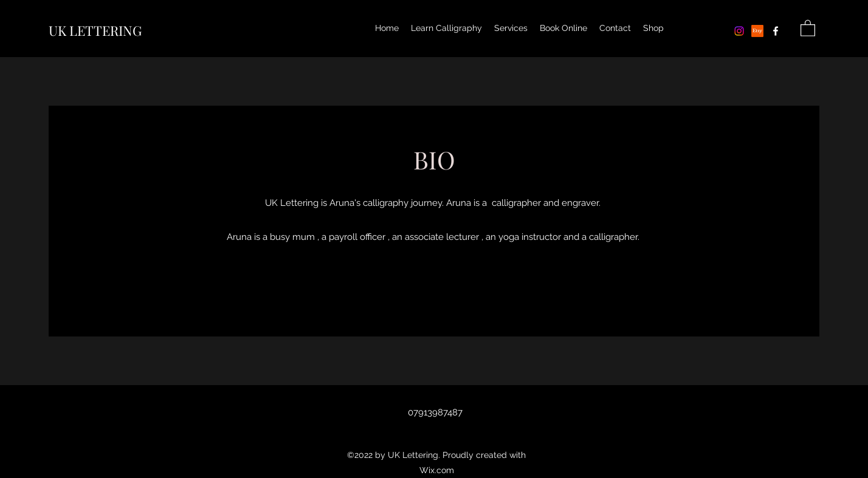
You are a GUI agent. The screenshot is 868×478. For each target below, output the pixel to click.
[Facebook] (776, 31)
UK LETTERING (95, 30)
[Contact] (434, 285)
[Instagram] (739, 31)
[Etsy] (757, 31)
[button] (808, 28)
